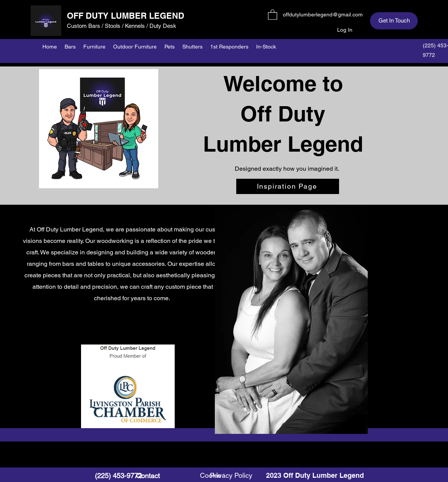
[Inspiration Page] (288, 186)
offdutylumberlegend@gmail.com (323, 15)
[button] (273, 14)
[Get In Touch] (394, 21)
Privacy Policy (231, 475)
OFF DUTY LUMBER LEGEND (126, 16)
